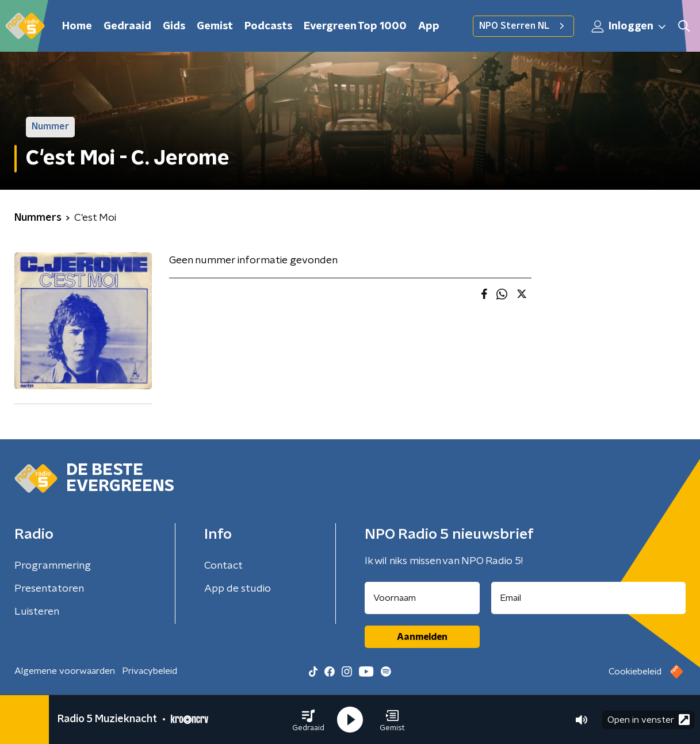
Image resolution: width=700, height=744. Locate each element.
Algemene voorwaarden (65, 671)
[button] (308, 720)
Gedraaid (127, 26)
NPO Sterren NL (523, 26)
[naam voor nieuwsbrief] (422, 598)
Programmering (53, 566)
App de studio (238, 589)
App (429, 26)
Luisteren (37, 612)
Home (77, 26)
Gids (174, 26)
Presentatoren (49, 589)
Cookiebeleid (635, 672)
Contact (223, 566)
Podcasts (268, 26)
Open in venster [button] (649, 720)
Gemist (215, 26)
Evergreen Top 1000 (355, 26)
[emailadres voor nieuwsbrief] (588, 598)
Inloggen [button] (629, 26)
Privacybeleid (150, 671)
